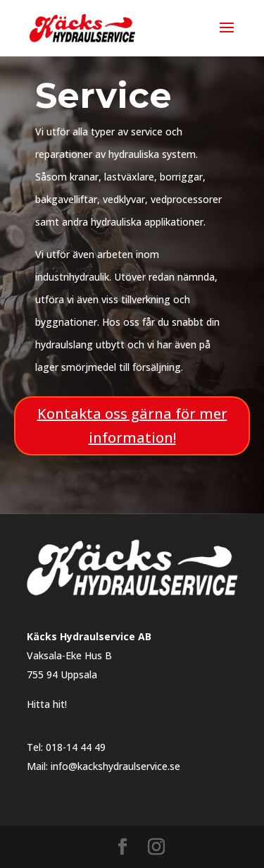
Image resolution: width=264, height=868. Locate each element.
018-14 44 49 (76, 747)
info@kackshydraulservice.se (115, 766)
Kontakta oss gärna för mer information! (132, 426)
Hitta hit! (47, 704)
